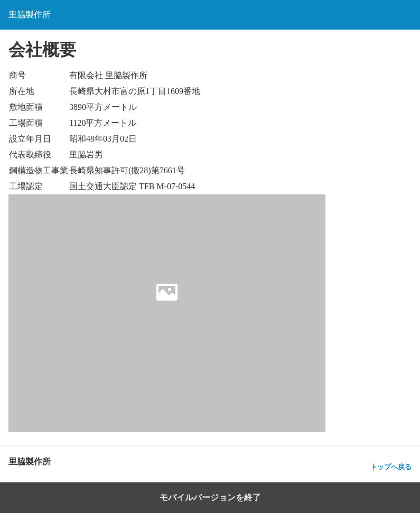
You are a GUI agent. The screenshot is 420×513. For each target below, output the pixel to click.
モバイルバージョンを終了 (210, 497)
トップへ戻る (391, 467)
